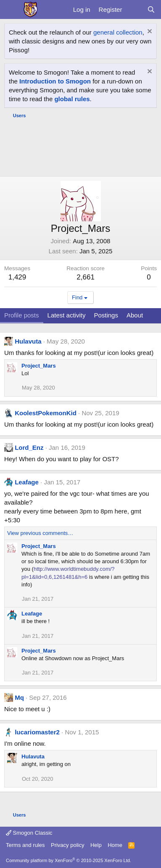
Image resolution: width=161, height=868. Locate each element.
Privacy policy (67, 845)
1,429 (17, 277)
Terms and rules (25, 845)
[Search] (151, 9)
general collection (118, 32)
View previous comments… (40, 533)
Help (96, 845)
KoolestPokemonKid (46, 413)
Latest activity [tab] (67, 315)
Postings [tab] (106, 315)
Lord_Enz (29, 447)
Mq (19, 697)
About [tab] (135, 315)
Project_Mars (39, 366)
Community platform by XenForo (69, 860)
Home (115, 845)
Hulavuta (28, 341)
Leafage (27, 482)
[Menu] (12, 10)
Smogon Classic (29, 833)
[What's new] (134, 9)
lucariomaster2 (37, 732)
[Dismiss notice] (149, 32)
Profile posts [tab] (22, 315)
